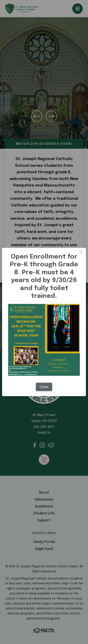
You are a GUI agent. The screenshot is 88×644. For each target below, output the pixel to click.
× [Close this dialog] (81, 253)
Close (44, 387)
